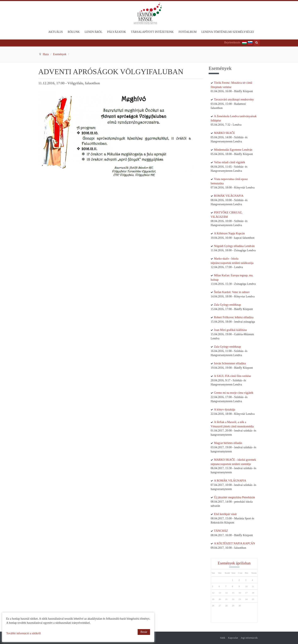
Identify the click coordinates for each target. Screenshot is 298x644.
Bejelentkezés (232, 42)
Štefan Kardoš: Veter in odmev (232, 292)
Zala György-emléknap (227, 305)
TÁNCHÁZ (221, 531)
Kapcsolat (233, 638)
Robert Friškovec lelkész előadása (234, 317)
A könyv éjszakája (225, 410)
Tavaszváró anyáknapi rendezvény (234, 100)
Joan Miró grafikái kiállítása (230, 330)
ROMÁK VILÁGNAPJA (229, 196)
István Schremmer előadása (230, 363)
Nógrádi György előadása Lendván (234, 246)
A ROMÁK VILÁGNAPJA (230, 481)
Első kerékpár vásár (225, 514)
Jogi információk (249, 638)
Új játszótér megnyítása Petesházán (234, 497)
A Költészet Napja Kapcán (229, 233)
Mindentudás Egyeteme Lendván (233, 150)
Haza (46, 54)
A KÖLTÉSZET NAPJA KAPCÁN (234, 543)
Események (60, 54)
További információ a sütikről (23, 633)
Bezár (144, 632)
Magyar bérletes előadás (228, 443)
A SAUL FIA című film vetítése (233, 376)
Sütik (223, 638)
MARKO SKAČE (225, 133)
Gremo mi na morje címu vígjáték (234, 393)
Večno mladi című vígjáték (230, 162)
